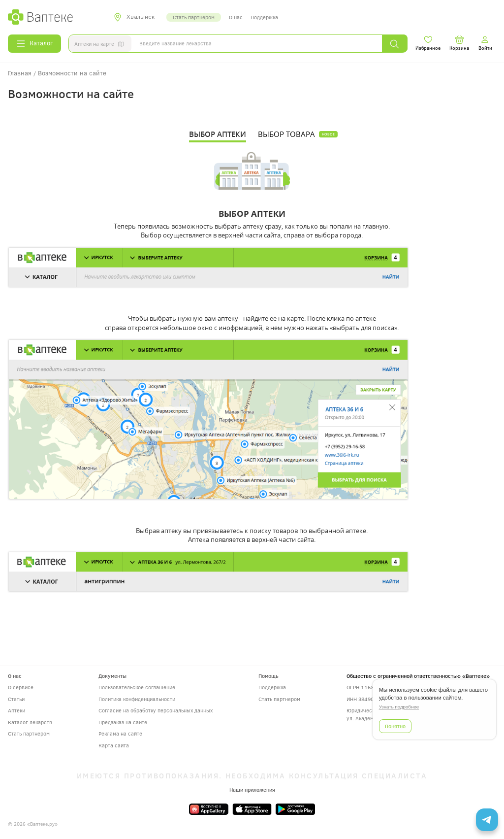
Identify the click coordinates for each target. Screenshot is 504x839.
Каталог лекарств (30, 722)
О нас (236, 17)
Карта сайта (114, 745)
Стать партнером (194, 17)
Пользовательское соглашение (137, 687)
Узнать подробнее (399, 707)
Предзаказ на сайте (123, 722)
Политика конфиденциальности (137, 699)
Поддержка (264, 17)
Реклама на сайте (120, 733)
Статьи (16, 699)
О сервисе (21, 687)
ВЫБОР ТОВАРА (286, 134)
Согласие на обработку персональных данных (156, 710)
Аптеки (16, 710)
